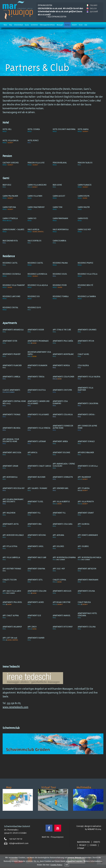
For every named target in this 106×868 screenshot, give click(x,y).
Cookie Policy (56, 865)
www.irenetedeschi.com (15, 707)
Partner (67, 25)
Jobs (86, 25)
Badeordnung (84, 842)
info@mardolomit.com (19, 843)
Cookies (93, 845)
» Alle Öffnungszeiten (56, 17)
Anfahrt (74, 25)
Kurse (81, 25)
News (5, 25)
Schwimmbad (18, 25)
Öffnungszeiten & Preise (47, 25)
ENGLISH (93, 8)
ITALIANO (94, 5)
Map (11, 25)
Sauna (27, 25)
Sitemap (81, 848)
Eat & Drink (34, 25)
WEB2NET (91, 829)
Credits (97, 842)
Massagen (60, 25)
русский (94, 12)
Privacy (83, 845)
